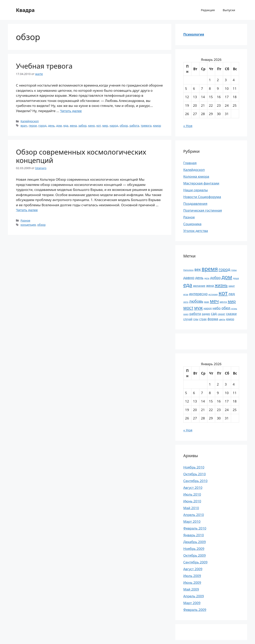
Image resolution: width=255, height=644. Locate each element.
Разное (25, 220)
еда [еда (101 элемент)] (188, 285)
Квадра (25, 10)
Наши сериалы (196, 190)
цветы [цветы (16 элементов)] (222, 319)
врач (24, 126)
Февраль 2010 (195, 528)
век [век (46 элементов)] (198, 269)
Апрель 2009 (194, 596)
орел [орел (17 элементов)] (186, 314)
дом (59, 126)
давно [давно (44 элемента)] (189, 278)
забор (82, 126)
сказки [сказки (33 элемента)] (231, 314)
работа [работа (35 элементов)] (195, 314)
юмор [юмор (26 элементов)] (230, 319)
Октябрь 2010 (195, 474)
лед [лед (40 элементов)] (232, 294)
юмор (157, 126)
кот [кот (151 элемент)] (223, 293)
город (42, 126)
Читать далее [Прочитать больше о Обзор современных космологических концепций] (27, 210)
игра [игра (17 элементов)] (186, 294)
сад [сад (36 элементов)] (214, 314)
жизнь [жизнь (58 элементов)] (221, 285)
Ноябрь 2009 (194, 549)
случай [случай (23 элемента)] (188, 319)
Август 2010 (193, 488)
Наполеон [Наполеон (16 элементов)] (188, 270)
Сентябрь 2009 (195, 562)
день (51, 126)
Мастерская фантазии (201, 183)
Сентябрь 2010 (195, 481)
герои (33, 126)
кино (91, 126)
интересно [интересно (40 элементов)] (198, 294)
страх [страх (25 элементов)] (203, 319)
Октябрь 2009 (195, 555)
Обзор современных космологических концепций (81, 156)
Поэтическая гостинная (203, 210)
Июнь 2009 (192, 582)
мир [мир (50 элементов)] (232, 301)
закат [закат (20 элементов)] (232, 286)
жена (73, 126)
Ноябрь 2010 (194, 467)
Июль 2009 (192, 576)
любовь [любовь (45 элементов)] (196, 301)
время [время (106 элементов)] (210, 269)
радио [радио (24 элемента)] (206, 314)
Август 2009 (193, 569)
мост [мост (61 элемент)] (188, 308)
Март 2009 (192, 603)
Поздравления (195, 204)
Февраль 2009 (195, 610)
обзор (124, 126)
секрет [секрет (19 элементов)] (221, 314)
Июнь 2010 (192, 501)
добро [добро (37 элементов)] (215, 278)
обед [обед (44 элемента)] (226, 308)
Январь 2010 (194, 535)
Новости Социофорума (202, 197)
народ (114, 126)
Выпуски (229, 10)
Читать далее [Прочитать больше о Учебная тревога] (71, 111)
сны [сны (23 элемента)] (196, 319)
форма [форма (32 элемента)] (213, 319)
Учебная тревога (44, 66)
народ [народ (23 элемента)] (208, 308)
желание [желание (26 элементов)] (199, 286)
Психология (194, 34)
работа (134, 126)
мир (105, 126)
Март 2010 (192, 521)
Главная (190, 163)
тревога (146, 126)
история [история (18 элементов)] (213, 294)
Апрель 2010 (194, 515)
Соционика (192, 224)
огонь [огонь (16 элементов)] (234, 309)
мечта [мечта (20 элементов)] (223, 302)
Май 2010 (191, 508)
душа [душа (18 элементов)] (236, 278)
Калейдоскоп (30, 121)
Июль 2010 (192, 494)
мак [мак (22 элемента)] (207, 302)
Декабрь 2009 (195, 542)
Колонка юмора (196, 176)
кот (99, 126)
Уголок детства (196, 231)
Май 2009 (191, 589)
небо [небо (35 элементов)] (217, 308)
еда (66, 126)
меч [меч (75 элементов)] (214, 301)
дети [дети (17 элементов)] (207, 278)
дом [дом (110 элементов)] (227, 277)
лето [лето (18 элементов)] (186, 302)
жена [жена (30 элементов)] (210, 286)
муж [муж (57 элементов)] (199, 308)
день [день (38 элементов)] (199, 278)
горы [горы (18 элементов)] (234, 270)
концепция (28, 225)
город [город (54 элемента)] (225, 269)
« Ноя (188, 126)
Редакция (208, 10)
